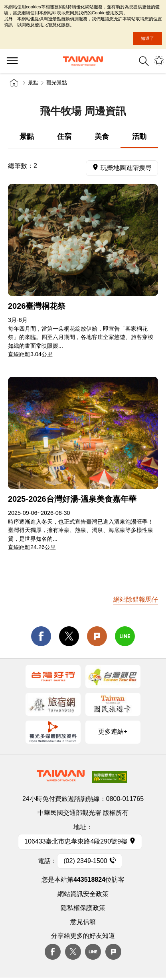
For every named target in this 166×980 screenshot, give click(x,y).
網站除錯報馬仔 (136, 599)
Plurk (97, 636)
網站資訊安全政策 (83, 894)
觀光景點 (57, 83)
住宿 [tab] (64, 136)
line (125, 636)
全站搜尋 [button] (144, 61)
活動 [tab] (139, 136)
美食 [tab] (102, 136)
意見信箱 (83, 922)
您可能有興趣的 (159, 61)
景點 (33, 83)
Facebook (53, 952)
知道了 (147, 38)
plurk (113, 952)
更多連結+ (113, 732)
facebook (41, 636)
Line (93, 952)
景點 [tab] (27, 136)
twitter (69, 636)
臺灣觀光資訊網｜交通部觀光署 (83, 61)
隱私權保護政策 (83, 908)
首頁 (14, 83)
